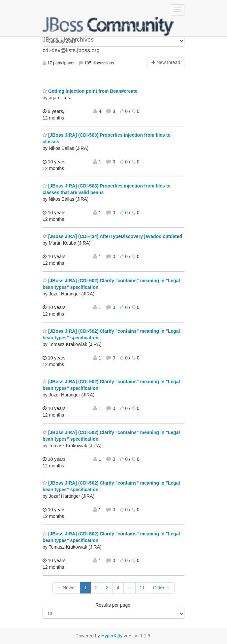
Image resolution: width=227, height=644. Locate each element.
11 (142, 588)
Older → (162, 588)
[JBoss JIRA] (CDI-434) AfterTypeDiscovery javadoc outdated (112, 236)
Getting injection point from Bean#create (90, 91)
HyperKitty (112, 636)
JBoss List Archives (109, 26)
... (130, 588)
